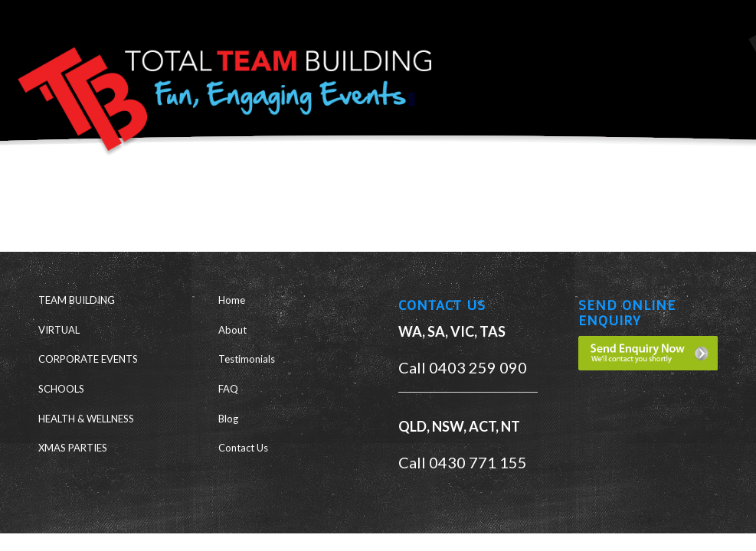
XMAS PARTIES (73, 448)
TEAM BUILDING (77, 300)
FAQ (228, 389)
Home (232, 300)
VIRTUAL (59, 330)
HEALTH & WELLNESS (86, 419)
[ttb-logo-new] (218, 87)
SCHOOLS (61, 389)
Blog (228, 419)
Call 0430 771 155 (463, 462)
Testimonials (247, 359)
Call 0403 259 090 (463, 367)
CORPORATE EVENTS (88, 359)
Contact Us (243, 448)
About (232, 330)
